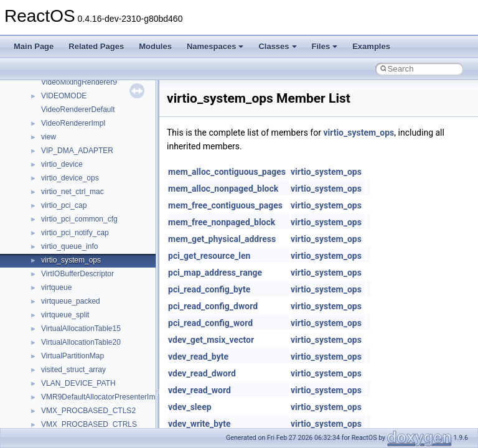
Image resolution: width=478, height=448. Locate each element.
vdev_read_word (199, 390)
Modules (155, 46)
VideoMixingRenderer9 (79, 82)
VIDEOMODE (64, 96)
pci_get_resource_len (209, 256)
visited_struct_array (73, 370)
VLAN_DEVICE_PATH (78, 383)
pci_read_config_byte (209, 289)
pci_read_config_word (210, 323)
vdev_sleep (190, 407)
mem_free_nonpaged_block (222, 222)
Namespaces (215, 46)
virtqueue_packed (71, 301)
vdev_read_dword (202, 373)
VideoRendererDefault (78, 110)
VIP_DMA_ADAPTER (77, 151)
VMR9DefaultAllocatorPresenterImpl (101, 397)
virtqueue (56, 287)
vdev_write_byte (199, 424)
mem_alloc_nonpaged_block (223, 189)
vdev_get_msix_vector (211, 340)
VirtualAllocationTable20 (81, 342)
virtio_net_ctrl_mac (73, 192)
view (49, 137)
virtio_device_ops (70, 178)
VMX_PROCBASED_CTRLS (89, 424)
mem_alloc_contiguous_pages (227, 172)
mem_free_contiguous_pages (225, 205)
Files (325, 46)
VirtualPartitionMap (73, 356)
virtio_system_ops (71, 260)
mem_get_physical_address (222, 239)
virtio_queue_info (69, 246)
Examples (371, 46)
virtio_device (62, 164)
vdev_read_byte (198, 357)
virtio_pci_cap (64, 205)
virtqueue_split (65, 315)
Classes (277, 46)
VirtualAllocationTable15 (81, 329)
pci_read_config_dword (213, 306)
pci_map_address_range (215, 273)
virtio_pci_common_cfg (79, 219)
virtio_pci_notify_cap (75, 233)
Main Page (34, 46)
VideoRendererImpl (73, 123)
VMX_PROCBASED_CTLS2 (88, 411)
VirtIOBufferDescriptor (77, 274)
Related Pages (96, 46)
